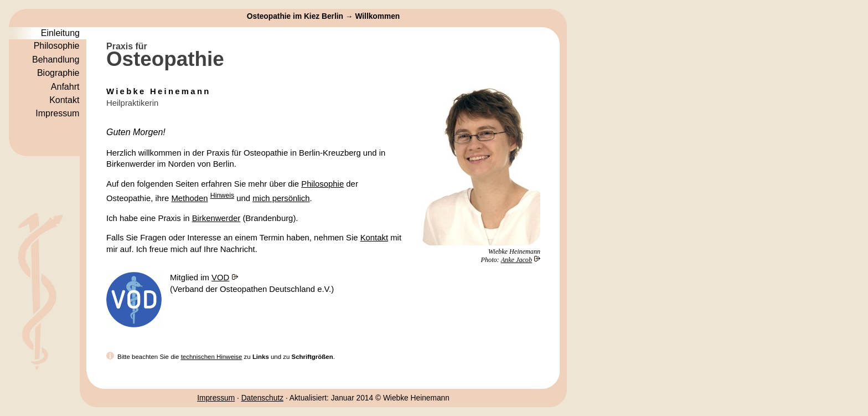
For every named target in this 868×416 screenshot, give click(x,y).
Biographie (58, 73)
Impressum (216, 398)
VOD (220, 278)
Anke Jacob (516, 260)
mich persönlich (281, 198)
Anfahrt (65, 87)
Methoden (189, 198)
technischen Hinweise (212, 357)
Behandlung (56, 60)
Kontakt (374, 238)
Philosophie (322, 184)
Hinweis (222, 196)
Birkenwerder (216, 218)
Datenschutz (262, 398)
